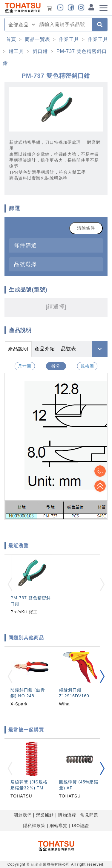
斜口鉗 (40, 51)
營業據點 (45, 815)
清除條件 (86, 228)
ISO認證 (80, 826)
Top (100, 486)
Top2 (100, 471)
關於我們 (23, 815)
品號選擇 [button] (25, 264)
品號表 (69, 349)
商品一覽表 (37, 39)
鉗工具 (16, 51)
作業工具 (69, 39)
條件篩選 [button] (25, 245)
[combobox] (64, 25)
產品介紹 (45, 349)
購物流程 (67, 815)
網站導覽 (59, 826)
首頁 (11, 39)
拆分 (56, 366)
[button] (102, 676)
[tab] (56, 245)
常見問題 (89, 815)
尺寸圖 (25, 366)
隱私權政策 (34, 826)
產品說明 (18, 349)
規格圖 (87, 366)
